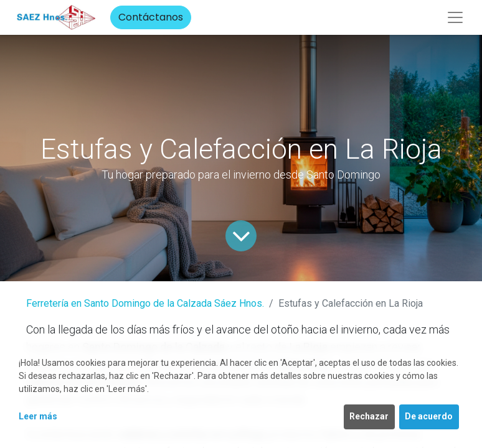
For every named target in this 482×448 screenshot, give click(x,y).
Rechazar (369, 416)
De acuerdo (429, 416)
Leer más (38, 416)
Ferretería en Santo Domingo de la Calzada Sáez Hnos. (145, 303)
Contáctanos (151, 17)
